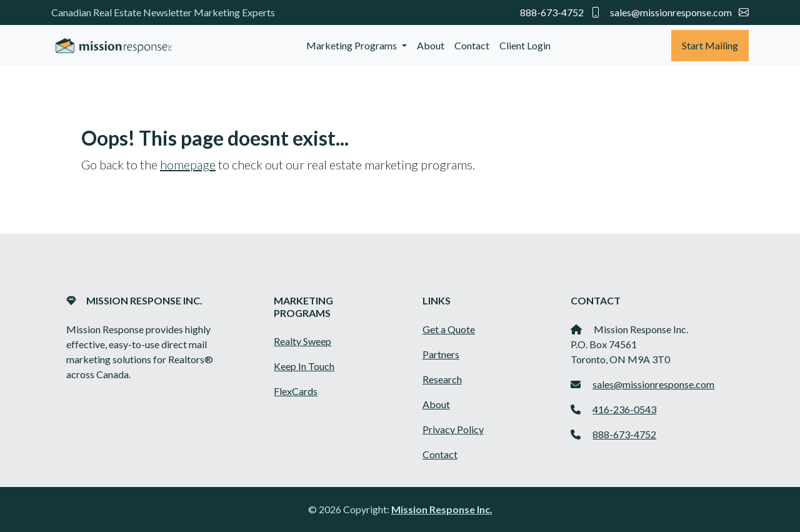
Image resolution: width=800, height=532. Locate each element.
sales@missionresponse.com (679, 12)
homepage (188, 164)
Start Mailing (710, 45)
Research (442, 379)
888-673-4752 (561, 12)
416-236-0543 (624, 409)
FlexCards (296, 391)
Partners (441, 354)
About (431, 45)
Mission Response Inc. (442, 509)
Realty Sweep (302, 341)
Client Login (525, 45)
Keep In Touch (304, 366)
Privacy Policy (453, 429)
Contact (472, 45)
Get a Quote (449, 329)
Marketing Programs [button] (352, 45)
